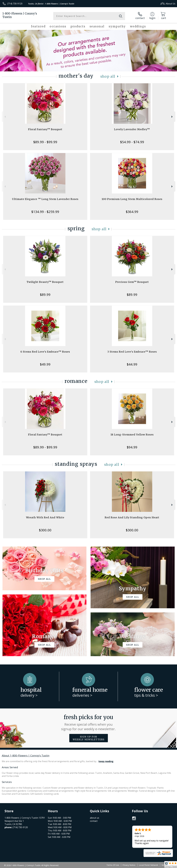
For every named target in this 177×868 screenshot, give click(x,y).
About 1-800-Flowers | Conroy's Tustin (26, 755)
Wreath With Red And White (45, 517)
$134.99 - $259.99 (45, 212)
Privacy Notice (129, 865)
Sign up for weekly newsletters (89, 738)
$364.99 (132, 212)
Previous (5, 117)
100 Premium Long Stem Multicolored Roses (132, 199)
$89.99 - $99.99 (45, 142)
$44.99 (132, 364)
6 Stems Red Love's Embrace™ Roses (45, 352)
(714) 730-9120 (15, 4)
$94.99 (132, 447)
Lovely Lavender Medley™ (132, 129)
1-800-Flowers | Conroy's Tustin (20, 15)
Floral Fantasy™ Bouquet (45, 129)
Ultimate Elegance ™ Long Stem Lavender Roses (45, 199)
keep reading (106, 761)
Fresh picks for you (89, 722)
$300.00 (45, 530)
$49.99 (45, 364)
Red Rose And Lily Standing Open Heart (132, 517)
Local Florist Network (148, 865)
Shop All (108, 76)
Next (172, 117)
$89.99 (45, 295)
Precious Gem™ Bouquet (132, 282)
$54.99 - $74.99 (132, 142)
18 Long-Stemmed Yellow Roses (132, 435)
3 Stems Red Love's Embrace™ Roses (132, 352)
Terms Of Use (113, 865)
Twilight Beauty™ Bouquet (45, 282)
